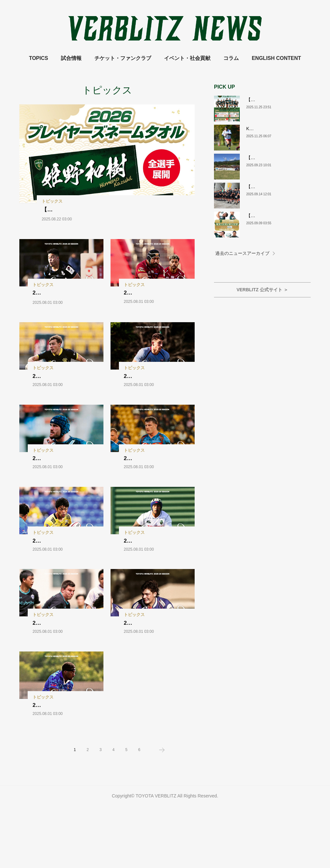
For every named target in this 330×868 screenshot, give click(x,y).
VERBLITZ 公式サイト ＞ (262, 290)
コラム (231, 58)
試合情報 (71, 58)
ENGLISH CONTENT (276, 58)
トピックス (52, 201)
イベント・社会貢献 (187, 58)
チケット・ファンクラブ (123, 58)
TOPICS (39, 58)
